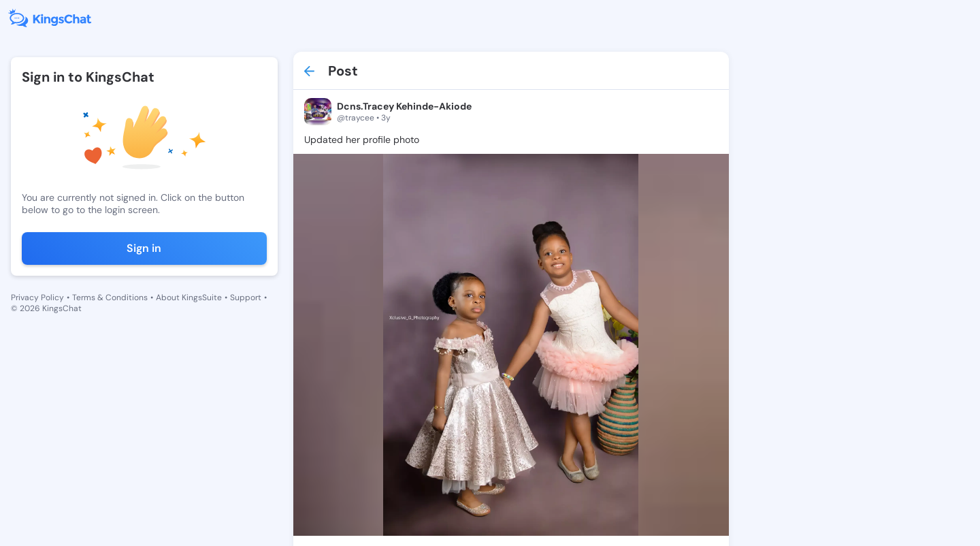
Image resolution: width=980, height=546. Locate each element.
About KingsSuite (189, 298)
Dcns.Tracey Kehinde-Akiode (404, 106)
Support (246, 298)
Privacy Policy (37, 298)
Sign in (144, 248)
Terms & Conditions (110, 298)
